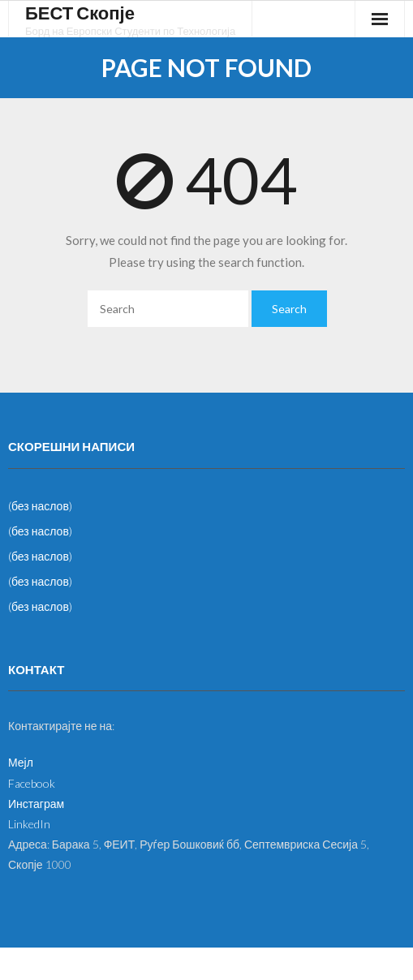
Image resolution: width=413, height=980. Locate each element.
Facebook (32, 783)
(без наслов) (40, 506)
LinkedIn (29, 824)
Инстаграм (36, 804)
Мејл (21, 762)
